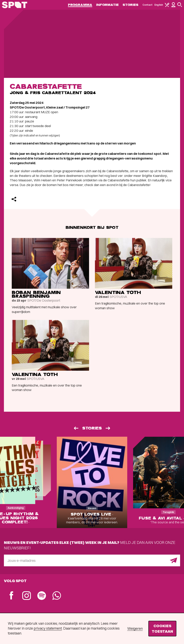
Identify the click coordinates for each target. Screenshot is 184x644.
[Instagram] (27, 596)
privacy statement (48, 628)
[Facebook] (11, 596)
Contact (148, 5)
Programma (80, 5)
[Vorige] (76, 428)
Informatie (107, 5)
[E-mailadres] (92, 560)
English (159, 5)
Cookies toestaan (162, 628)
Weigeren (135, 628)
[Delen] (14, 199)
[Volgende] (108, 428)
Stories (131, 5)
